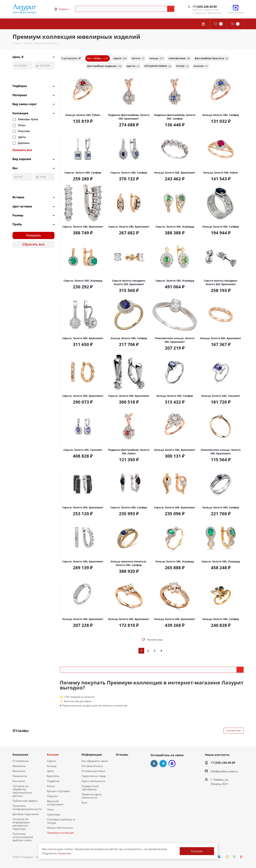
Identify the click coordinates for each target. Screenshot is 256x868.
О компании (21, 761)
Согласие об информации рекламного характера (21, 824)
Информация (92, 755)
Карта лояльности (93, 781)
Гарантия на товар (94, 776)
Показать (34, 235)
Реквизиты (20, 776)
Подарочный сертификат (90, 788)
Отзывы (122, 755)
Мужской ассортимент (55, 803)
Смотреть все (234, 730)
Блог (84, 803)
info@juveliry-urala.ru (224, 771)
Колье (51, 786)
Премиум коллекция (60, 833)
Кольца (52, 766)
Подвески (53, 781)
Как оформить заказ (95, 761)
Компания (20, 755)
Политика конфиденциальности (27, 807)
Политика (65, 853)
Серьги (52, 761)
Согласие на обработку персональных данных (22, 791)
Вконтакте (154, 764)
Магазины (19, 766)
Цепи (50, 771)
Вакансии (19, 771)
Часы (50, 809)
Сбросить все (34, 244)
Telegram (163, 764)
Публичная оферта (25, 801)
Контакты (19, 781)
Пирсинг (53, 796)
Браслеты (53, 776)
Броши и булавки (58, 791)
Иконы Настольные (60, 828)
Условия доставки (93, 771)
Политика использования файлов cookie (23, 837)
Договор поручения (26, 814)
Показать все (22, 150)
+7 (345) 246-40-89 (205, 7)
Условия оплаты (92, 766)
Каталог (53, 755)
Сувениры (54, 814)
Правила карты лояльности (92, 796)
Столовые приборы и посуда (61, 821)
